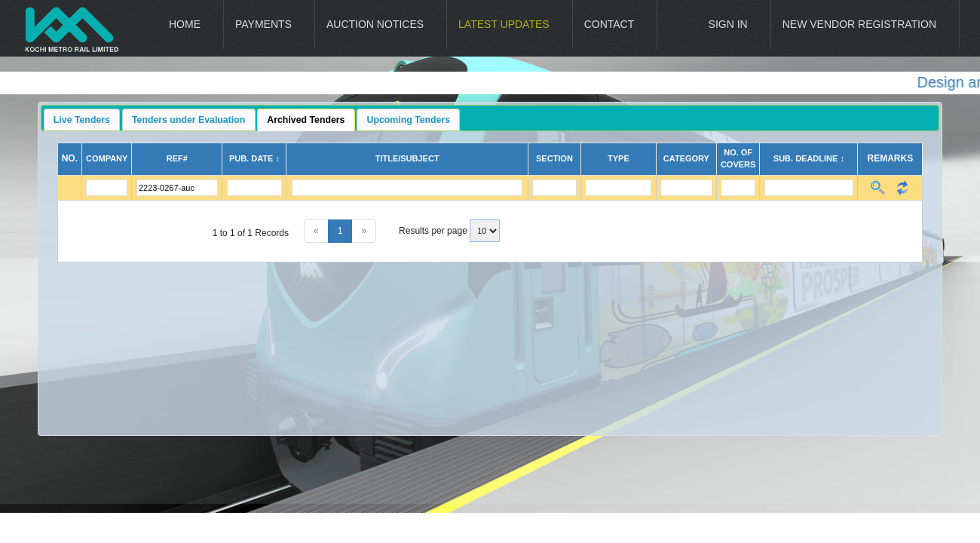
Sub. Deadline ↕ (809, 158)
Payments (263, 24)
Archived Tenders (306, 120)
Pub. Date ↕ (254, 158)
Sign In (728, 24)
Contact (609, 24)
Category (686, 158)
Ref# (177, 158)
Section (554, 158)
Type (619, 158)
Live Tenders (82, 120)
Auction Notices (375, 24)
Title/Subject (407, 158)
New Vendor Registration (859, 24)
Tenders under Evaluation (188, 120)
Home (185, 24)
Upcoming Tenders (409, 120)
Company (107, 158)
